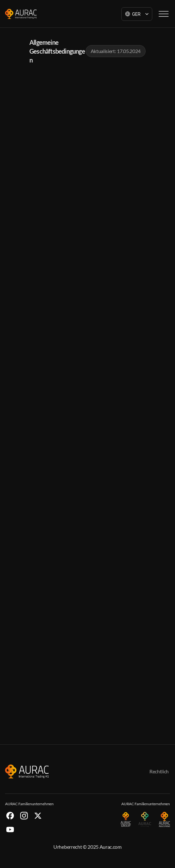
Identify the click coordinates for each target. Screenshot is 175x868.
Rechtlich (159, 771)
